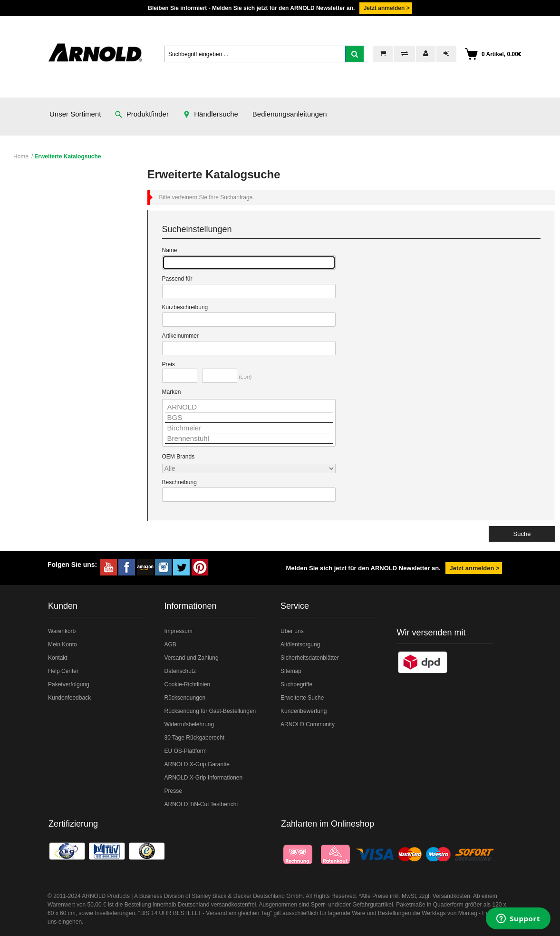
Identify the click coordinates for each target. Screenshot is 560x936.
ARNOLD (249, 407)
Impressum (178, 631)
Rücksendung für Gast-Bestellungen (210, 711)
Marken (172, 392)
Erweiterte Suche (302, 698)
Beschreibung (179, 482)
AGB (170, 644)
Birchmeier (249, 428)
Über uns (292, 631)
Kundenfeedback (69, 698)
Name (170, 250)
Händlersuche (211, 114)
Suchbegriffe (296, 684)
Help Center (63, 671)
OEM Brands (179, 457)
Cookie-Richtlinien (187, 684)
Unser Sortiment (75, 114)
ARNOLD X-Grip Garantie (197, 764)
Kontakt (58, 658)
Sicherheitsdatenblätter (310, 658)
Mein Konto (63, 644)
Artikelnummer (180, 336)
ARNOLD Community (308, 724)
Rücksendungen (185, 698)
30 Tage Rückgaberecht (194, 738)
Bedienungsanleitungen (290, 114)
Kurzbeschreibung (185, 307)
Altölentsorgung (300, 644)
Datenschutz (180, 671)
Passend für (177, 279)
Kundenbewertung (304, 711)
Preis (169, 364)
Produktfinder (142, 114)
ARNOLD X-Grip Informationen (203, 778)
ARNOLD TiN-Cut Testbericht (201, 804)
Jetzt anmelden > (386, 8)
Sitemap (291, 671)
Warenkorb (62, 631)
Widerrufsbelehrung (189, 724)
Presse (173, 791)
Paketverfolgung (69, 684)
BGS (249, 418)
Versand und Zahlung (191, 658)
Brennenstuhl (249, 439)
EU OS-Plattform (185, 751)
